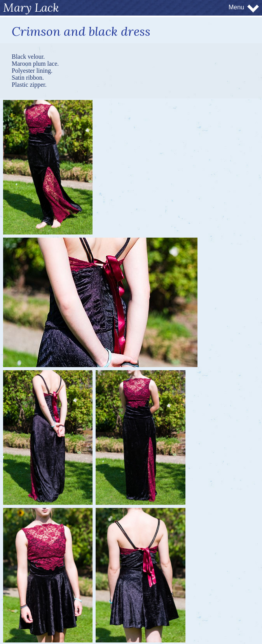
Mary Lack (31, 7)
